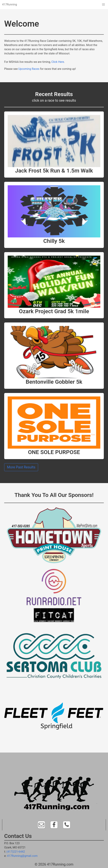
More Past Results (21, 467)
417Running (10, 4)
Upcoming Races (29, 69)
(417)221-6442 (16, 852)
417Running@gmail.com (22, 856)
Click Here (58, 62)
